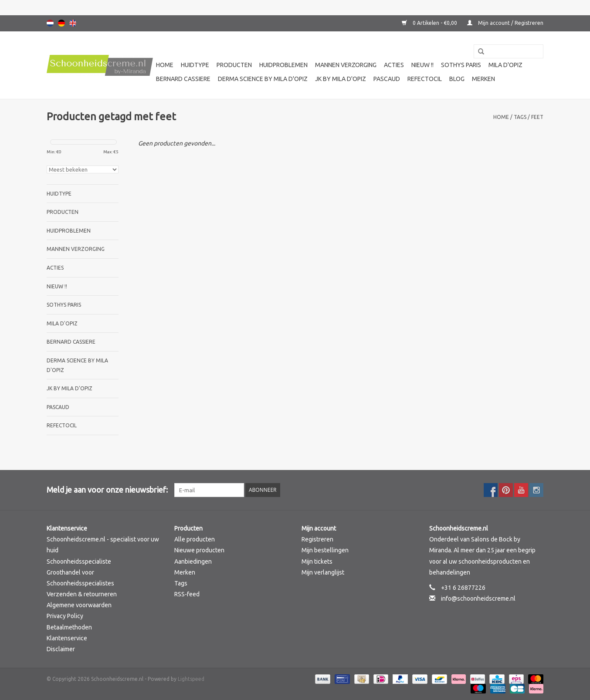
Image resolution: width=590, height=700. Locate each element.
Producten (234, 65)
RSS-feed (187, 594)
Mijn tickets (317, 561)
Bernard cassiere (183, 79)
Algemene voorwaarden (79, 605)
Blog (457, 79)
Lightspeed (191, 679)
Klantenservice (67, 638)
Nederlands (50, 23)
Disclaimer (61, 649)
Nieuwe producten (199, 550)
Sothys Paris (461, 65)
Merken (483, 79)
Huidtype (195, 65)
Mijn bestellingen (325, 550)
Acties (394, 65)
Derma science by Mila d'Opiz (263, 79)
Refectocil (425, 79)
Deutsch (61, 23)
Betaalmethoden (69, 627)
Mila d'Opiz (505, 65)
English (73, 23)
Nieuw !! (422, 65)
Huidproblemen (283, 65)
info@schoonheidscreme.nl (478, 599)
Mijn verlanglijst (323, 572)
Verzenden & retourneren (82, 594)
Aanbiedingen (193, 561)
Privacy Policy (65, 616)
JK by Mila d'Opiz (341, 79)
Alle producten (195, 539)
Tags (520, 117)
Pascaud (387, 79)
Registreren (317, 539)
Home (165, 65)
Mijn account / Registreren (505, 23)
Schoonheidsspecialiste (79, 561)
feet (537, 117)
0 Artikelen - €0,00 (430, 23)
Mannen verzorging (346, 65)
